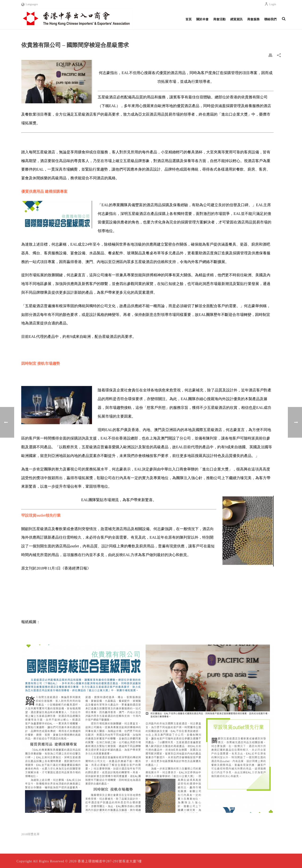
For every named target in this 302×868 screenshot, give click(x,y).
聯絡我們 (270, 19)
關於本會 (202, 19)
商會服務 (253, 19)
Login (270, 4)
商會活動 (219, 19)
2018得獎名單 (30, 834)
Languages (30, 4)
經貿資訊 (236, 19)
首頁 (189, 19)
